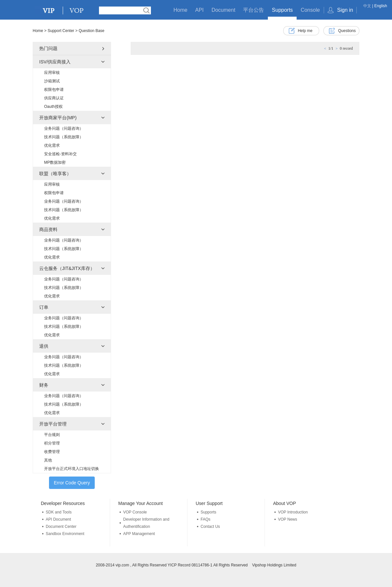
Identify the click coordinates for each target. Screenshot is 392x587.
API (200, 10)
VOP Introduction (293, 512)
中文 (367, 6)
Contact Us (210, 527)
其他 (48, 460)
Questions (347, 31)
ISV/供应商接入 (55, 62)
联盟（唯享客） (55, 174)
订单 (44, 307)
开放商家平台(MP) (58, 118)
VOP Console (135, 512)
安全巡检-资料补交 (60, 154)
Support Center (61, 31)
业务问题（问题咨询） (64, 128)
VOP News (287, 519)
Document (223, 10)
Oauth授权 (53, 107)
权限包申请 (54, 90)
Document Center (61, 527)
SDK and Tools (59, 512)
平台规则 (52, 435)
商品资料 (48, 229)
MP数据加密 (55, 162)
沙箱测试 (52, 81)
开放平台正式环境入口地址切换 (72, 469)
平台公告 (253, 10)
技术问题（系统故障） (64, 137)
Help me (305, 31)
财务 (44, 385)
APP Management (139, 534)
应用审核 (52, 73)
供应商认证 (54, 98)
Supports (282, 10)
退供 (44, 346)
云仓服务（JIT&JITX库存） (67, 268)
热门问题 (48, 48)
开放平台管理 (53, 424)
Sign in (345, 10)
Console (310, 10)
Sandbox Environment (65, 534)
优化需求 (52, 145)
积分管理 (52, 443)
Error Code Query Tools (72, 485)
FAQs (205, 519)
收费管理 (52, 452)
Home (180, 10)
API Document (58, 519)
